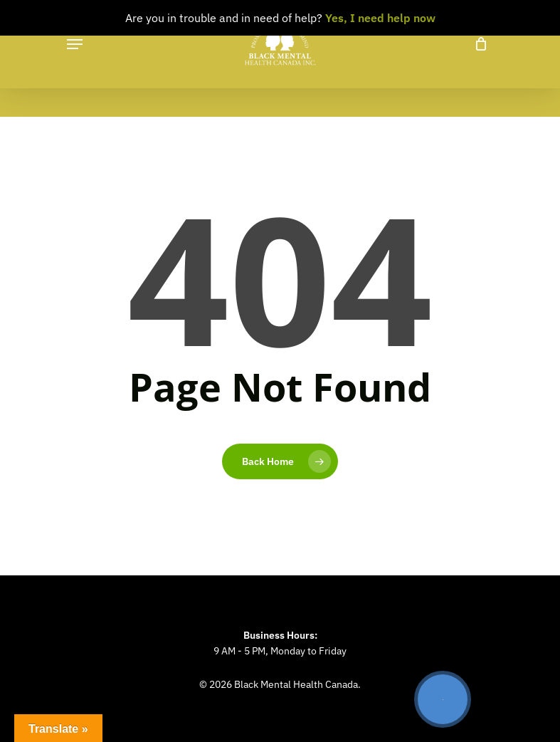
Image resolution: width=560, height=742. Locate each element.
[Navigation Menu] (75, 44)
